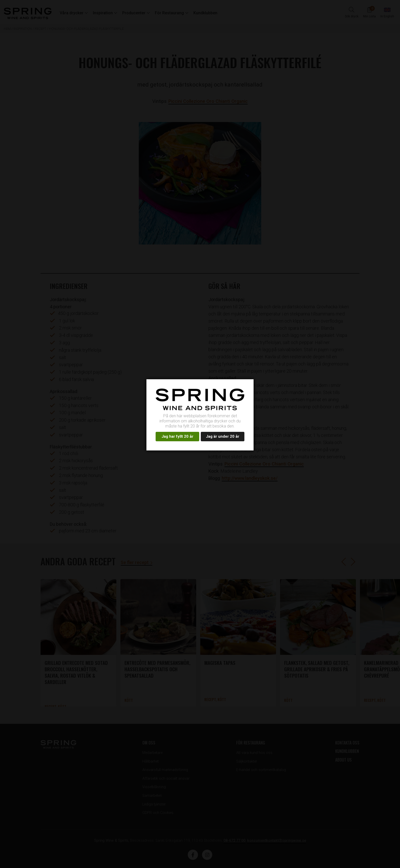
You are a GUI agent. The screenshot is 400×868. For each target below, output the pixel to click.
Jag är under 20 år (223, 436)
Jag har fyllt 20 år (177, 436)
